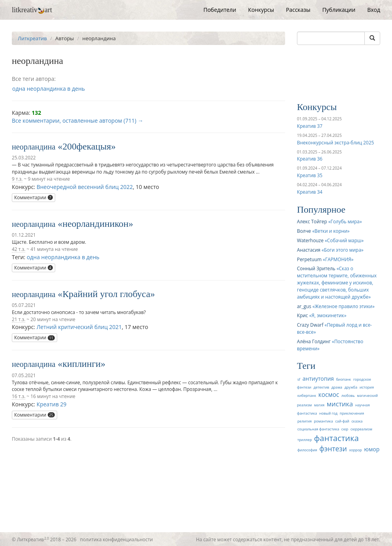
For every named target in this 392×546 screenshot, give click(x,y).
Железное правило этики (343, 306)
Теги (306, 366)
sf (299, 379)
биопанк (343, 379)
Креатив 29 (52, 404)
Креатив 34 (310, 192)
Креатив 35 (310, 175)
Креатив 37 (310, 126)
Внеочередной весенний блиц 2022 (85, 187)
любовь (348, 395)
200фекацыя (87, 146)
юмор (372, 449)
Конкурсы (261, 10)
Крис (302, 315)
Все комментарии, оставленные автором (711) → (77, 121)
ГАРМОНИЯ (338, 259)
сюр (345, 429)
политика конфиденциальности (117, 539)
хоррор (355, 450)
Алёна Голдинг (314, 341)
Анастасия (309, 250)
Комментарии (34, 197)
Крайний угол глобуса (106, 294)
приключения (352, 413)
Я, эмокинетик (328, 315)
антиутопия (318, 379)
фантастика (336, 438)
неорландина (34, 147)
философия (307, 450)
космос (329, 395)
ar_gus (304, 306)
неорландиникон (95, 224)
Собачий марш (344, 240)
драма (337, 387)
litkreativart (32, 10)
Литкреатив (32, 38)
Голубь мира (345, 221)
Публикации (339, 10)
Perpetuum (309, 259)
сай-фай (342, 421)
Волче (304, 231)
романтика (323, 421)
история (367, 387)
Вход (374, 10)
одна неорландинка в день (49, 89)
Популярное (321, 209)
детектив (321, 387)
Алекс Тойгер (312, 221)
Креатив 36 (310, 159)
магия (319, 405)
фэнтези (333, 449)
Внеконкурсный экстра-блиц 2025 (335, 142)
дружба (351, 387)
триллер (305, 440)
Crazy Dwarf (310, 325)
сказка (357, 421)
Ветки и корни (331, 231)
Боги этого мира (342, 250)
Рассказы (298, 10)
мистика (340, 404)
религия (304, 421)
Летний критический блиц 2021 (79, 327)
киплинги (81, 364)
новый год (328, 413)
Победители (220, 10)
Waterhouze (310, 240)
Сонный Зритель (316, 268)
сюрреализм (361, 429)
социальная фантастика (318, 429)
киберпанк (307, 395)
